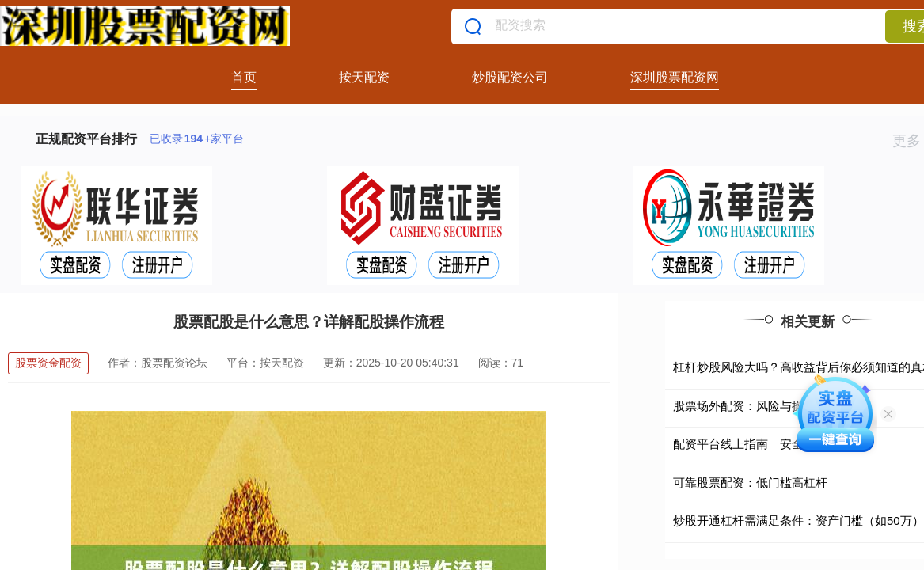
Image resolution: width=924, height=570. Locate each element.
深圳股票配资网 (675, 77)
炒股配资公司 (510, 77)
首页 (244, 77)
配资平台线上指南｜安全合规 (750, 444)
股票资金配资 (48, 363)
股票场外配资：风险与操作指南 (756, 406)
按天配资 (364, 77)
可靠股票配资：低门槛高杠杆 (750, 483)
